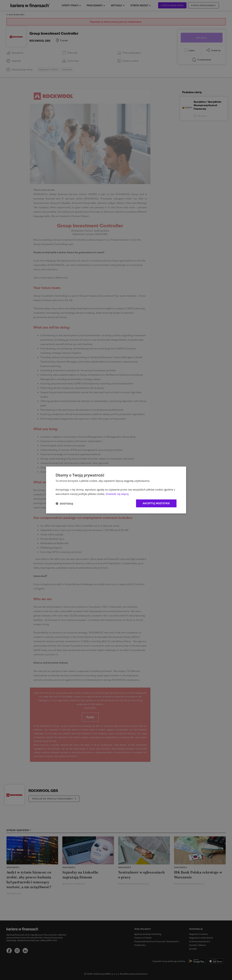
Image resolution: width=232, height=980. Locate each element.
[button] (64, 503)
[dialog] (116, 490)
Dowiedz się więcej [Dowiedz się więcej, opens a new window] (117, 494)
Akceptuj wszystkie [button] (156, 503)
